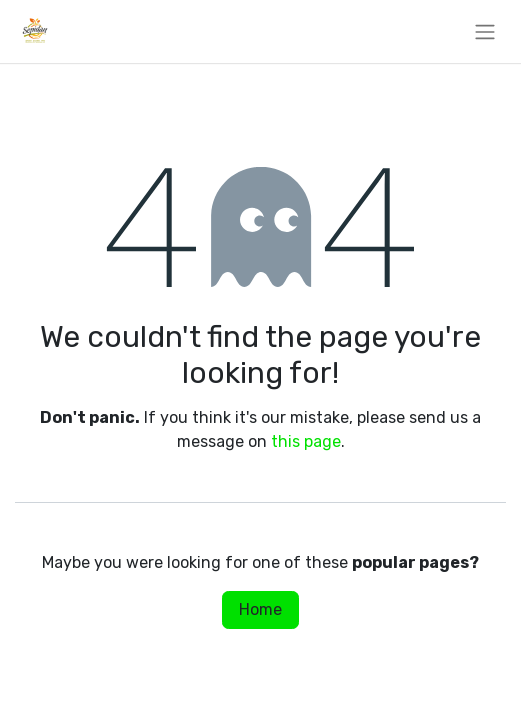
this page (306, 441)
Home (260, 609)
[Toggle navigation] (485, 31)
